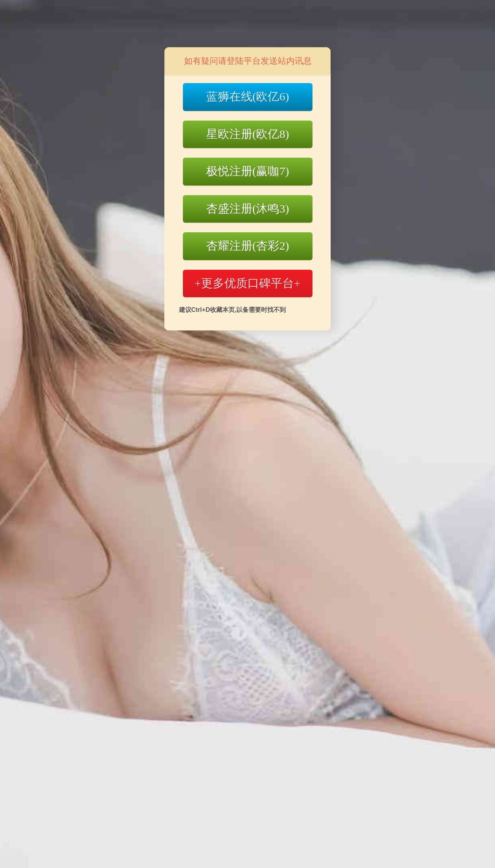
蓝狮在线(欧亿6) (248, 96)
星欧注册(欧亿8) (248, 134)
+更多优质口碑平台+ (247, 283)
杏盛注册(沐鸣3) (248, 208)
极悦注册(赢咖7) (248, 171)
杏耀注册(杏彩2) (248, 246)
